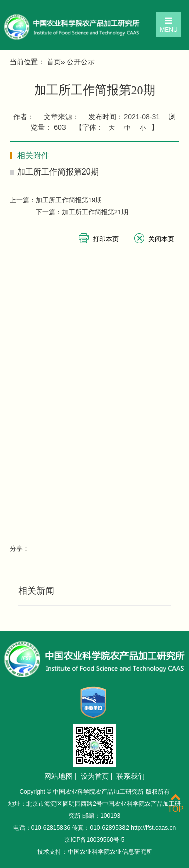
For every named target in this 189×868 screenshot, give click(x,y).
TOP (176, 803)
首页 (54, 62)
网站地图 (58, 776)
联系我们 (131, 776)
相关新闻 (36, 591)
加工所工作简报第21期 (95, 212)
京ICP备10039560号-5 (94, 840)
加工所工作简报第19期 (69, 200)
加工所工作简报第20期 (58, 172)
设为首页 (95, 776)
